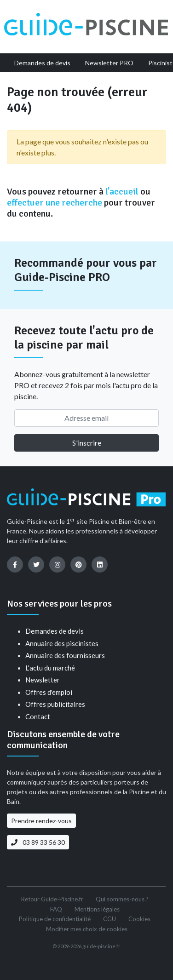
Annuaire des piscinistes (62, 643)
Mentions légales (97, 909)
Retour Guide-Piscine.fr (52, 899)
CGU (110, 919)
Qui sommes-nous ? (122, 899)
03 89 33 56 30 (38, 842)
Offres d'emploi (49, 692)
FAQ (56, 909)
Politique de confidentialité (55, 919)
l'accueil (122, 192)
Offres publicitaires (55, 704)
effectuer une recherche (55, 203)
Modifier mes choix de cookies (87, 929)
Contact (38, 716)
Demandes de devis (55, 631)
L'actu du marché (50, 668)
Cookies (139, 919)
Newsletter (43, 680)
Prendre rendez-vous (41, 821)
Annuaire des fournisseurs (65, 655)
